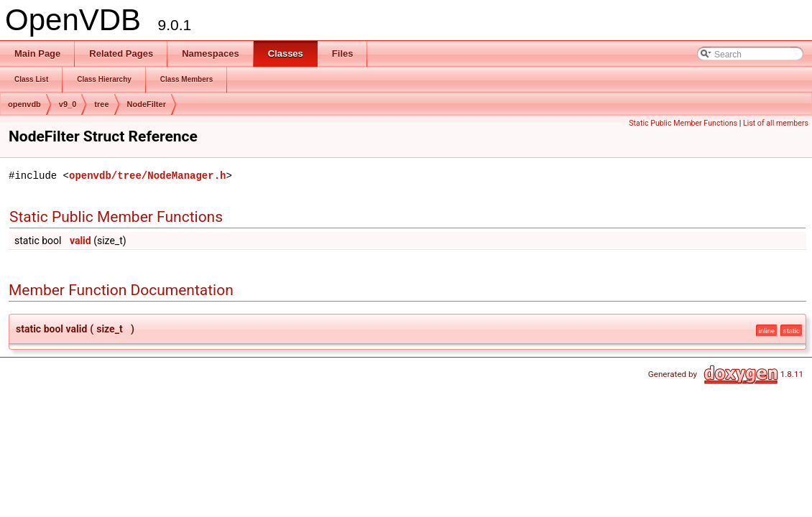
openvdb (24, 104)
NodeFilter (147, 104)
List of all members (776, 123)
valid (80, 241)
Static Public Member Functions (683, 123)
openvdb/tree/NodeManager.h (147, 176)
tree (101, 104)
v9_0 (68, 104)
